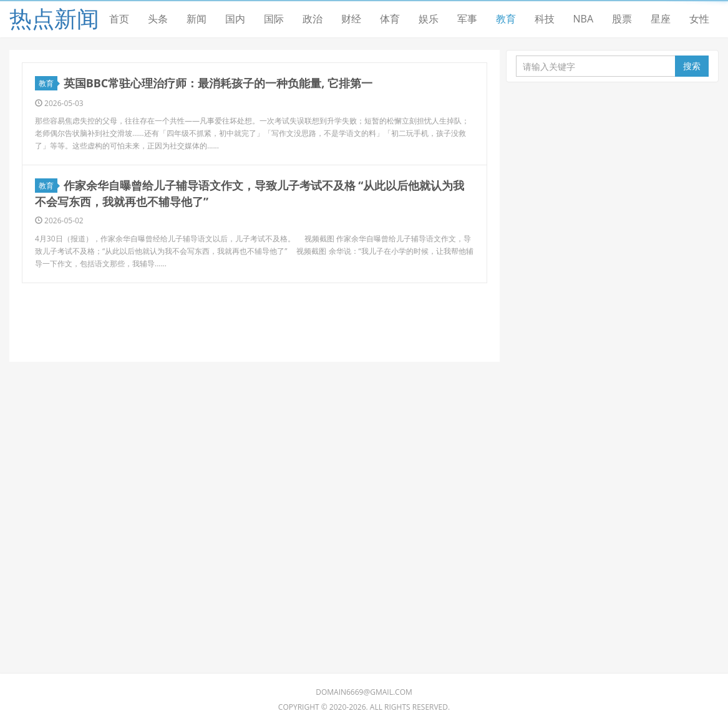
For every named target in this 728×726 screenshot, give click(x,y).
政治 (313, 19)
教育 (506, 19)
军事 (467, 19)
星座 (661, 19)
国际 (274, 19)
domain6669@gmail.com (364, 692)
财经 (351, 19)
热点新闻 (54, 18)
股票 (622, 19)
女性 (699, 19)
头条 (158, 19)
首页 (119, 19)
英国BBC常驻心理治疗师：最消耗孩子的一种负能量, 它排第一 (218, 83)
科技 (545, 19)
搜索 (692, 66)
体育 (390, 19)
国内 (235, 19)
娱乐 (429, 19)
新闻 (197, 19)
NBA (584, 19)
